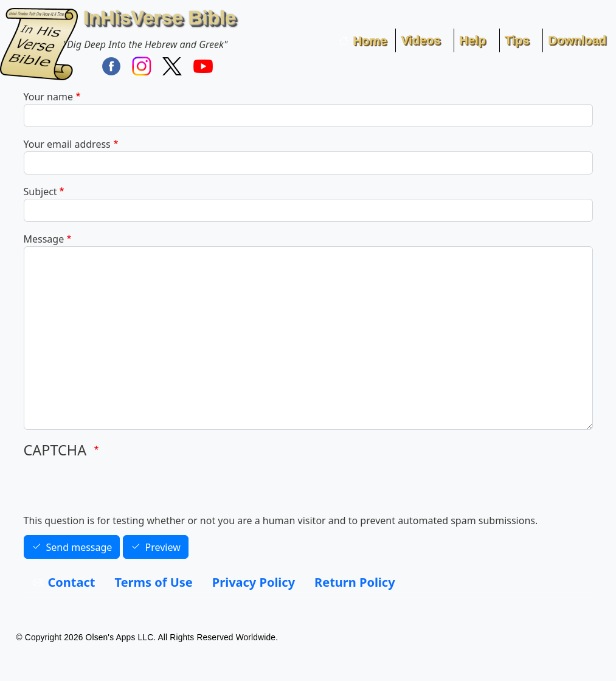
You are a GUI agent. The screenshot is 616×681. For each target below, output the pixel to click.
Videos (420, 40)
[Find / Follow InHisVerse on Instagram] (142, 65)
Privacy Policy (254, 582)
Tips (517, 40)
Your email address (67, 144)
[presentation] (116, 489)
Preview (163, 547)
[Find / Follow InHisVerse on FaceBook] (111, 65)
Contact (72, 582)
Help (472, 40)
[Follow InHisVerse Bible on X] (172, 65)
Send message (79, 547)
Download (577, 40)
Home (370, 41)
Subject (40, 192)
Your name (48, 97)
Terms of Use (154, 582)
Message (44, 239)
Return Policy (355, 582)
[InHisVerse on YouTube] (203, 65)
